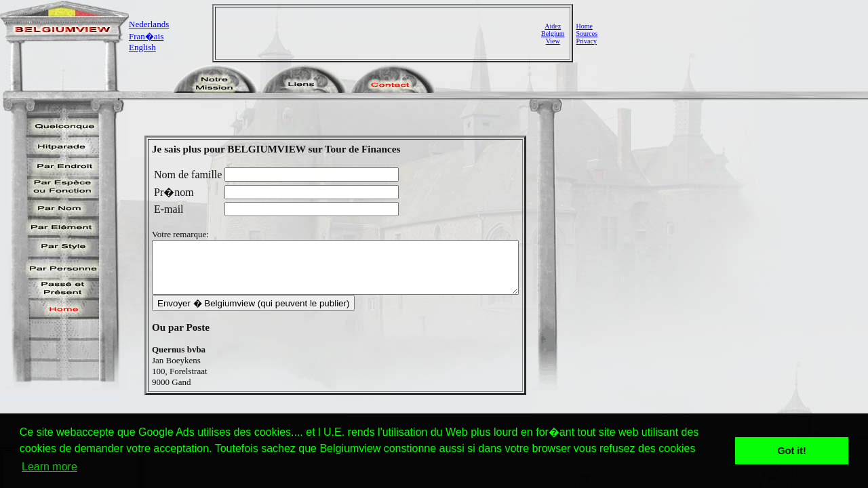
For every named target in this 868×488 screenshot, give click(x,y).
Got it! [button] (792, 451)
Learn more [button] (50, 467)
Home (584, 26)
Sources (587, 34)
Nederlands (149, 24)
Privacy (586, 41)
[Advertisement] (380, 33)
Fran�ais (146, 36)
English (142, 47)
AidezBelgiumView (553, 34)
